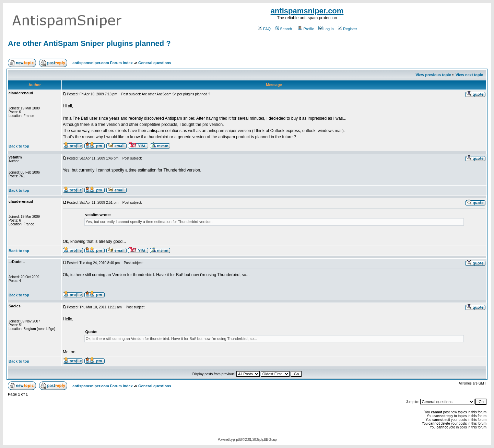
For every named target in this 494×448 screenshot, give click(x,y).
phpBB (237, 440)
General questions (155, 63)
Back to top (19, 146)
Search (283, 29)
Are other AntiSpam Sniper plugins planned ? (89, 43)
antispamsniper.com (307, 11)
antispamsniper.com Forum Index (102, 63)
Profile (306, 29)
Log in (326, 29)
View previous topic (433, 75)
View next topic (469, 75)
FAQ (264, 29)
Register (348, 29)
